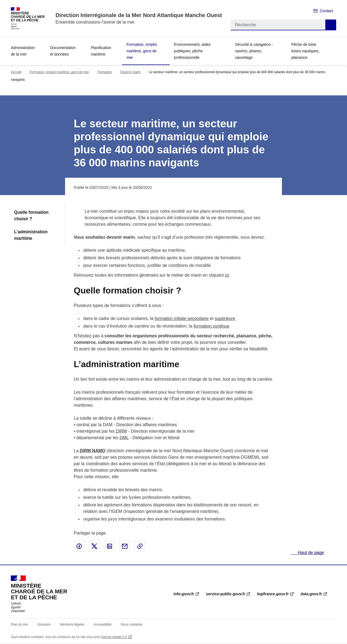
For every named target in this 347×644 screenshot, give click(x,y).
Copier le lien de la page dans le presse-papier (140, 546)
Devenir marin (131, 72)
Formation (105, 72)
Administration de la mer (23, 51)
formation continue (211, 326)
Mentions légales (72, 624)
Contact (326, 11)
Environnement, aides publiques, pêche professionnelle (192, 51)
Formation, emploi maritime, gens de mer (142, 51)
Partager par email (125, 546)
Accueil (16, 72)
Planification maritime (101, 51)
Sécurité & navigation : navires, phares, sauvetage (254, 51)
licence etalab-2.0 (114, 637)
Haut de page (310, 553)
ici (227, 275)
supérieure (225, 318)
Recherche (331, 25)
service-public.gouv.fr (226, 594)
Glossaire (44, 624)
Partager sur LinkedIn (110, 546)
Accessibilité (102, 624)
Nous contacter (132, 624)
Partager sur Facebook (79, 546)
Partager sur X (94, 546)
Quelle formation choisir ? (31, 216)
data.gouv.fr (311, 594)
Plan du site (19, 624)
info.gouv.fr (184, 594)
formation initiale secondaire (181, 318)
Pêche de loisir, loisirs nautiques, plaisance (305, 51)
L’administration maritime (31, 235)
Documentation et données (63, 51)
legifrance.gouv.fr (273, 594)
